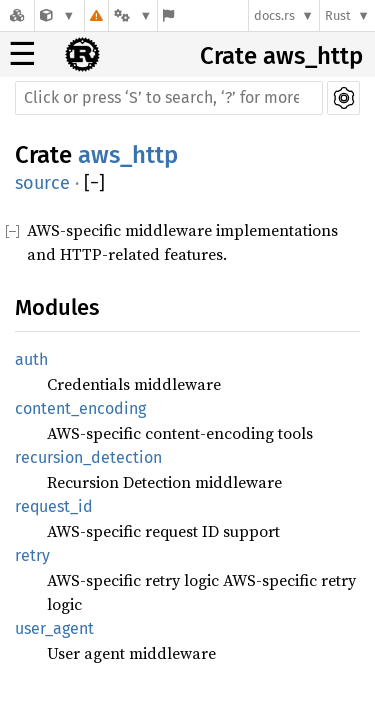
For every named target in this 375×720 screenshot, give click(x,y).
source (42, 183)
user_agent (54, 628)
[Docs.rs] (17, 15)
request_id (54, 506)
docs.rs (274, 15)
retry (32, 555)
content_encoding (80, 408)
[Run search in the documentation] (169, 98)
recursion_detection (88, 457)
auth (31, 359)
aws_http (128, 155)
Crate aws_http (281, 56)
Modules (57, 307)
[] (94, 183)
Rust (338, 15)
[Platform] (133, 15)
